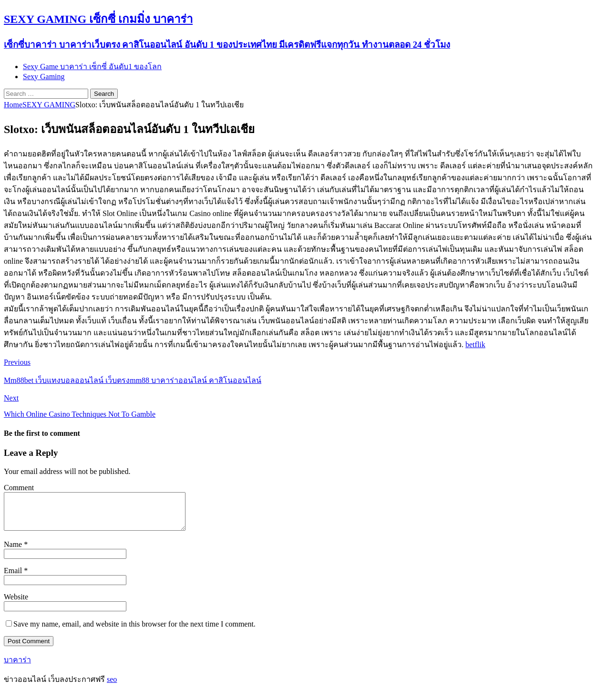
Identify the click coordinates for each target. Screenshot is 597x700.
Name (14, 551)
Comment (19, 488)
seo (112, 686)
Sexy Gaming (44, 77)
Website (16, 604)
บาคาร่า (17, 667)
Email (14, 578)
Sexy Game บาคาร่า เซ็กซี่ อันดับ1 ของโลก (92, 67)
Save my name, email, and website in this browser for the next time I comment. (134, 631)
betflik (475, 345)
